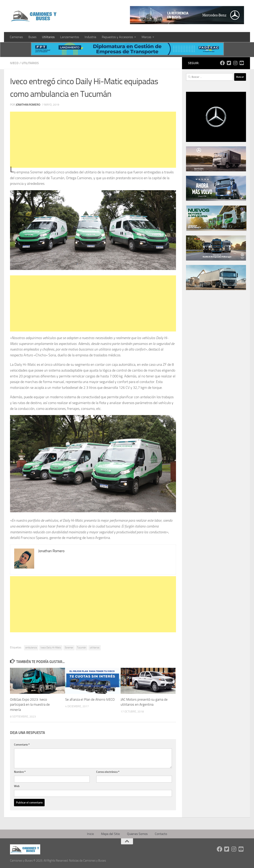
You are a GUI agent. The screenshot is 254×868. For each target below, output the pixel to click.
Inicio (90, 834)
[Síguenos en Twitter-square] (229, 63)
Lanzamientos (70, 37)
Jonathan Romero (28, 105)
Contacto (161, 834)
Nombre (20, 772)
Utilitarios (48, 37)
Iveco (14, 63)
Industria (90, 37)
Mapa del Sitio (110, 834)
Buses (32, 37)
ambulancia (31, 648)
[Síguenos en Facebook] (222, 63)
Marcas (146, 37)
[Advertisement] (93, 140)
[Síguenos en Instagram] (235, 63)
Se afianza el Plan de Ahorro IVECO (90, 699)
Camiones (16, 37)
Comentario (22, 745)
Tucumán (81, 648)
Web (17, 786)
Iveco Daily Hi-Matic (51, 648)
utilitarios (95, 648)
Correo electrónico (108, 772)
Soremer (69, 648)
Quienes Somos (137, 834)
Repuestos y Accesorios (117, 37)
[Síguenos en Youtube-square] (242, 63)
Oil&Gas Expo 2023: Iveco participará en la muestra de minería (30, 705)
